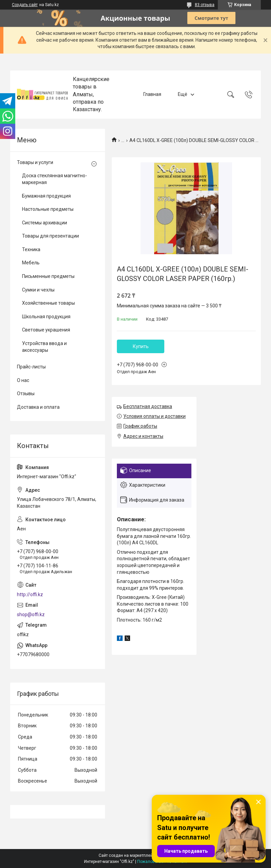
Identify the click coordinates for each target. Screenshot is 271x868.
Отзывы (26, 393)
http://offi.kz (30, 594)
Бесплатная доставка (148, 406)
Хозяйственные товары (48, 303)
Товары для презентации (50, 236)
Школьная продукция (46, 317)
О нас (23, 380)
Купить (141, 346)
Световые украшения (46, 330)
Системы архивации (45, 223)
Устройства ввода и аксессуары (44, 347)
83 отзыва (205, 5)
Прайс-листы (31, 367)
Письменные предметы (48, 276)
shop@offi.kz (31, 614)
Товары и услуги (35, 162)
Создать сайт (25, 5)
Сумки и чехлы (38, 290)
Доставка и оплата (38, 407)
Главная (152, 94)
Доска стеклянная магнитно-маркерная (55, 179)
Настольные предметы (48, 209)
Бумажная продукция (46, 196)
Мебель (31, 263)
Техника (31, 249)
